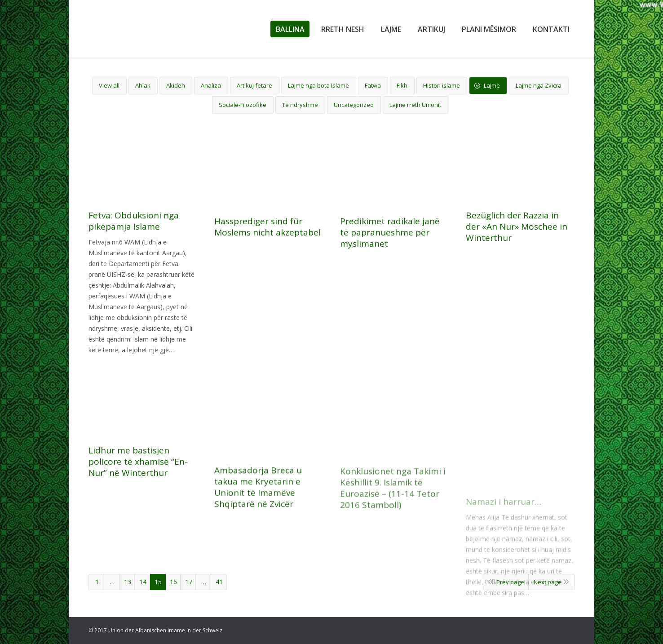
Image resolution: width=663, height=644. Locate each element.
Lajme (492, 85)
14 (143, 582)
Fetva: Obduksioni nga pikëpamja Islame (134, 221)
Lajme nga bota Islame (318, 85)
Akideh (176, 85)
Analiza (211, 85)
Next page (548, 582)
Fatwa (373, 85)
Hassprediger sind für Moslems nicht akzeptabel (267, 227)
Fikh (402, 85)
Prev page (510, 582)
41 (219, 582)
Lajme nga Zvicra (539, 85)
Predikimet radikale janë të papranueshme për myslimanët (390, 239)
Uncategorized (354, 105)
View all (109, 85)
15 (158, 582)
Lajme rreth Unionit (415, 105)
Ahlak (143, 85)
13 (128, 582)
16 (173, 582)
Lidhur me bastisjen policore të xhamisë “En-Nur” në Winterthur (138, 527)
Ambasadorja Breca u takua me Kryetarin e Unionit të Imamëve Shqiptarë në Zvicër (258, 567)
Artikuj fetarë (254, 85)
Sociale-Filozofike (243, 105)
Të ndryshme (300, 105)
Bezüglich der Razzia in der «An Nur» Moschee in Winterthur (517, 251)
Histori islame (442, 85)
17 (189, 582)
